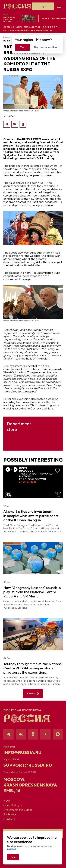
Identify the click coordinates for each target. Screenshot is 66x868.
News (7, 801)
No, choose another (45, 47)
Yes (22, 47)
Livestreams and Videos (18, 810)
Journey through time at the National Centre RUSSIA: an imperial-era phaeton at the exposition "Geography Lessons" (33, 668)
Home (7, 37)
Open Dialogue (13, 805)
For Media (10, 814)
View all (33, 693)
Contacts (9, 819)
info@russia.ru (22, 752)
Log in (43, 6)
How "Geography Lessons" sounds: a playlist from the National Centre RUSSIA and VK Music (32, 592)
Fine (13, 857)
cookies (12, 849)
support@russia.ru (28, 765)
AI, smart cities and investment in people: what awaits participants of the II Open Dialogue (31, 516)
